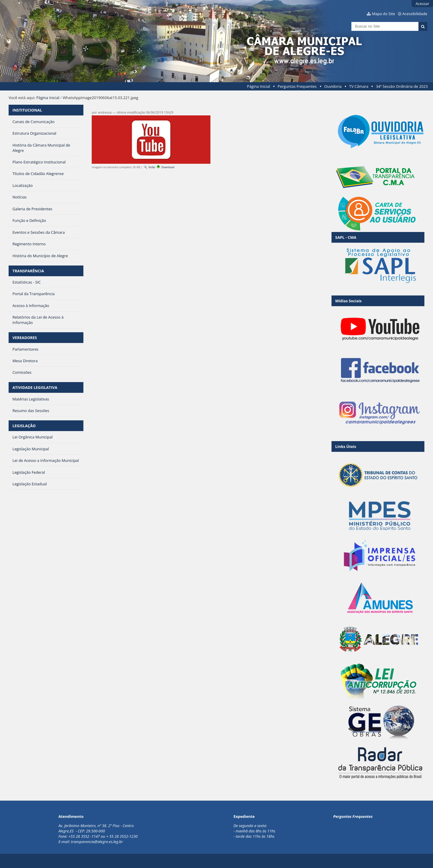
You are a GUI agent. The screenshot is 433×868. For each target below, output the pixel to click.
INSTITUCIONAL (27, 110)
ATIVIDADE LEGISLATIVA (35, 387)
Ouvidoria (333, 86)
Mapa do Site (383, 14)
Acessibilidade (415, 14)
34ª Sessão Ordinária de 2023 (402, 86)
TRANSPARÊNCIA (28, 271)
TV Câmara (359, 86)
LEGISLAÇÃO (24, 426)
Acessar (422, 4)
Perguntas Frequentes (297, 86)
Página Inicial (258, 86)
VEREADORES (25, 338)
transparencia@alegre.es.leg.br (97, 842)
